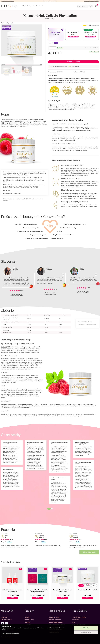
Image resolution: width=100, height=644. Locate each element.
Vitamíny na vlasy (31, 6)
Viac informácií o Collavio (8, 1)
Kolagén (24, 6)
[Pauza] (41, 65)
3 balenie (94, 585)
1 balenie (81, 585)
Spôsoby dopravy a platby (56, 622)
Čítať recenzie (54, 97)
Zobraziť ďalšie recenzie (89, 552)
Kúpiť (12, 598)
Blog (74, 622)
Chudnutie (44, 6)
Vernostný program (6, 620)
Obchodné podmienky (55, 620)
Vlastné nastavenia (86, 632)
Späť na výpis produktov (8, 23)
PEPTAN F (6, 319)
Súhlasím (86, 628)
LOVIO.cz (9, 542)
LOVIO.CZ (47, 19)
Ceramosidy (6, 330)
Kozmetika (38, 6)
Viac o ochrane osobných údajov (11, 633)
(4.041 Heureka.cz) (95, 25)
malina (56, 43)
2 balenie (87, 585)
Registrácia (4, 617)
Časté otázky (76, 620)
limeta (50, 43)
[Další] (4, 65)
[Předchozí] (2, 65)
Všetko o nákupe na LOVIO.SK (91, 1)
